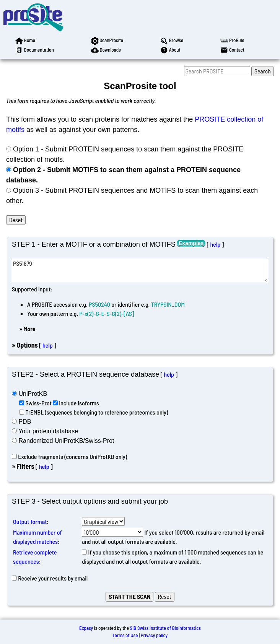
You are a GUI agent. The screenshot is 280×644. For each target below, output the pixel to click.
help (215, 244)
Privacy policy (154, 635)
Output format (30, 521)
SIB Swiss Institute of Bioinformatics (165, 628)
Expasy (86, 628)
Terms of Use (125, 635)
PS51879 (140, 271)
